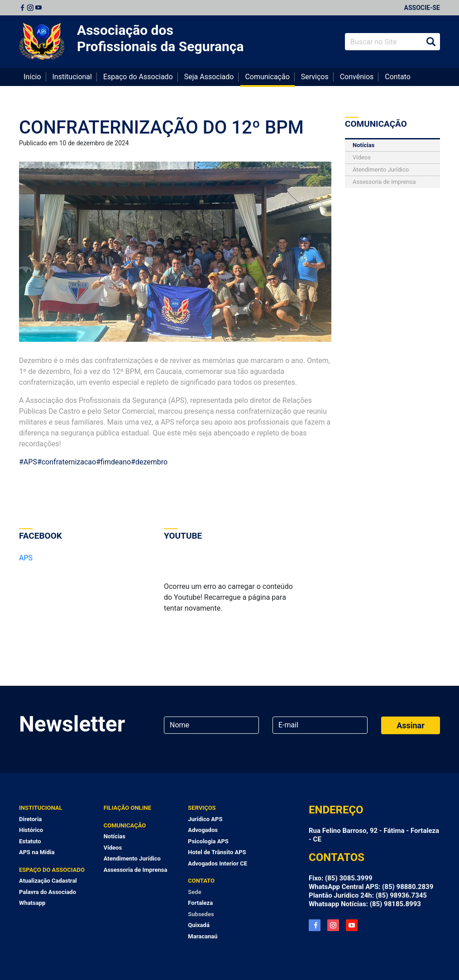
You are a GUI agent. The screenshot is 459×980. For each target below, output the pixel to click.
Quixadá (199, 925)
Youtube (38, 8)
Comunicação (267, 77)
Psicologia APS (208, 841)
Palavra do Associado (48, 892)
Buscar (431, 42)
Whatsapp (32, 903)
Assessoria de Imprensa (384, 182)
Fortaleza (200, 903)
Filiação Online (127, 808)
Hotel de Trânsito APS (217, 852)
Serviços (315, 77)
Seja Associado (209, 77)
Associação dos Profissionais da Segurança (160, 38)
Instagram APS (333, 925)
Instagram (30, 8)
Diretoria (30, 819)
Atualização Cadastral (48, 881)
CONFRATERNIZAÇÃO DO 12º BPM (161, 127)
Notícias (363, 145)
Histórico (31, 830)
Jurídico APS (205, 819)
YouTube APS (352, 925)
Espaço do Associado (138, 77)
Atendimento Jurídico (381, 170)
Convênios (357, 77)
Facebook (22, 8)
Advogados (203, 830)
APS (26, 558)
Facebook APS (315, 925)
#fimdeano (113, 462)
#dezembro (149, 462)
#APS (28, 462)
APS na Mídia (37, 852)
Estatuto (30, 841)
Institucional (72, 77)
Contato (398, 77)
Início (32, 77)
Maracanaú (203, 936)
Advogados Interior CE (218, 863)
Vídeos (362, 157)
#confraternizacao (67, 462)
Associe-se (422, 8)
